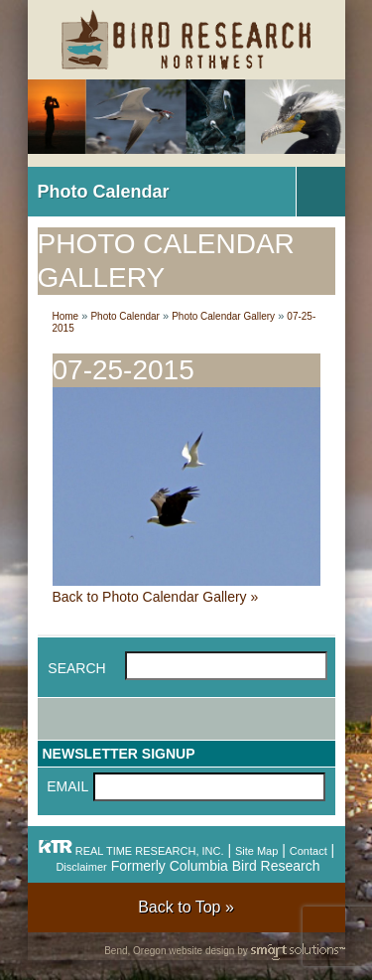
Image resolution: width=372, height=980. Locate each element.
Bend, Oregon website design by (224, 952)
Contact (309, 851)
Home (66, 316)
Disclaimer (81, 867)
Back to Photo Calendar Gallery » (156, 597)
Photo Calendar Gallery (223, 316)
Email (67, 786)
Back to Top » (186, 907)
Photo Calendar (104, 192)
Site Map (256, 851)
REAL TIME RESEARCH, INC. (131, 851)
